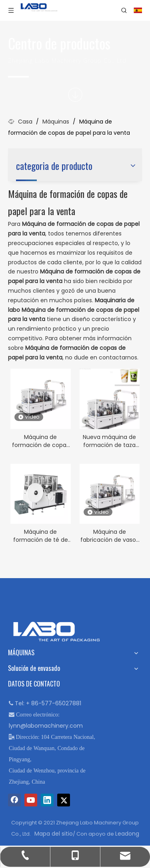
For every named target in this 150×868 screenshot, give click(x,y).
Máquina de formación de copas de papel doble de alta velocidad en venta (41, 441)
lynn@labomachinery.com (46, 726)
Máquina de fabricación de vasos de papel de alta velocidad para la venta (110, 536)
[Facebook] (14, 800)
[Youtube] (31, 800)
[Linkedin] (47, 800)
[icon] (75, 95)
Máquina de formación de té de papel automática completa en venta (41, 536)
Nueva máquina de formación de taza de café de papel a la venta (109, 441)
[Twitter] (64, 800)
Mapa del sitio (54, 834)
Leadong (127, 834)
